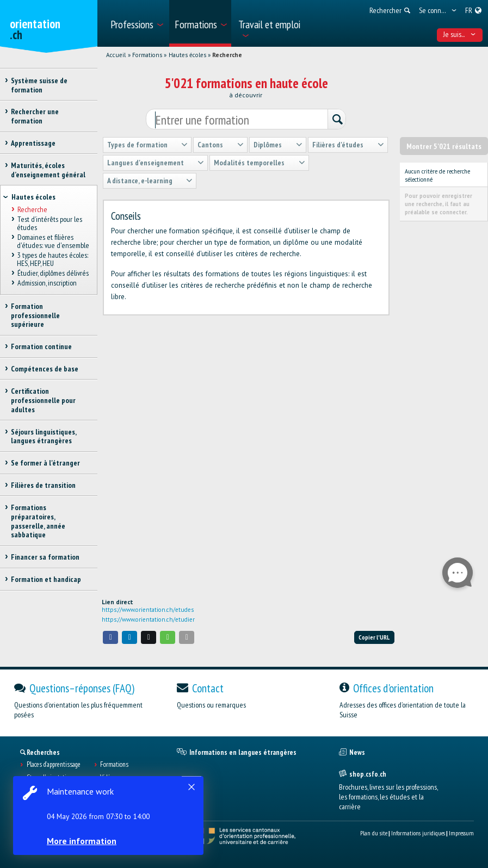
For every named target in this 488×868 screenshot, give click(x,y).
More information (82, 841)
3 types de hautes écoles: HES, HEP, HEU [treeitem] (52, 259)
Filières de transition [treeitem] (43, 485)
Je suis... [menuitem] (459, 34)
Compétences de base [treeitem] (45, 369)
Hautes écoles (187, 55)
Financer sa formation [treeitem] (45, 557)
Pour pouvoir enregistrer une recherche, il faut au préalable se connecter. (438, 204)
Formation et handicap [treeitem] (46, 579)
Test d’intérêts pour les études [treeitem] (49, 223)
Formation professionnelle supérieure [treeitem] (35, 315)
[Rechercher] (336, 120)
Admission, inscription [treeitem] (47, 283)
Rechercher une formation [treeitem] (35, 116)
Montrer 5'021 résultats (444, 146)
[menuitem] (136, 23)
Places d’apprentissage (54, 765)
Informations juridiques (418, 833)
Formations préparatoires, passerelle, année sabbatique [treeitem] (38, 521)
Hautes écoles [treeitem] (33, 197)
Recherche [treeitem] (32, 209)
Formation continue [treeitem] (41, 346)
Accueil (116, 55)
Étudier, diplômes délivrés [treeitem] (52, 273)
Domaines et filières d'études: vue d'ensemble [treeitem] (53, 241)
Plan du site (374, 833)
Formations (147, 55)
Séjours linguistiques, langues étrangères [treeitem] (44, 436)
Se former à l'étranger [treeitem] (45, 463)
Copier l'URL (374, 637)
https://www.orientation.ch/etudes (148, 610)
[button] (110, 637)
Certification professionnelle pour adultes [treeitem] (43, 400)
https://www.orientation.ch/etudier (148, 619)
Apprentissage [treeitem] (33, 143)
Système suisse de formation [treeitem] (39, 85)
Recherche (227, 55)
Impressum (461, 833)
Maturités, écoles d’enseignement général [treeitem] (48, 170)
